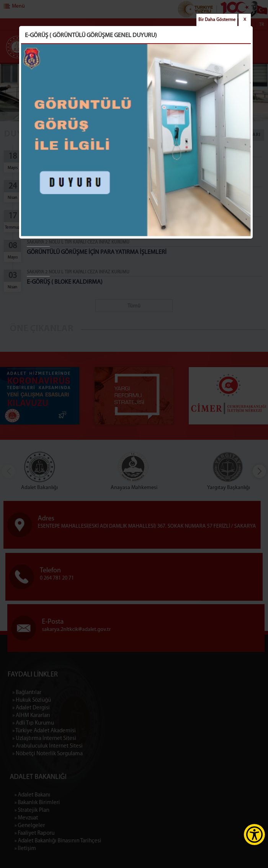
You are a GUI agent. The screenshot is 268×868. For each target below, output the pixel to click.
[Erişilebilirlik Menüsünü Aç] (254, 835)
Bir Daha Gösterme (217, 20)
